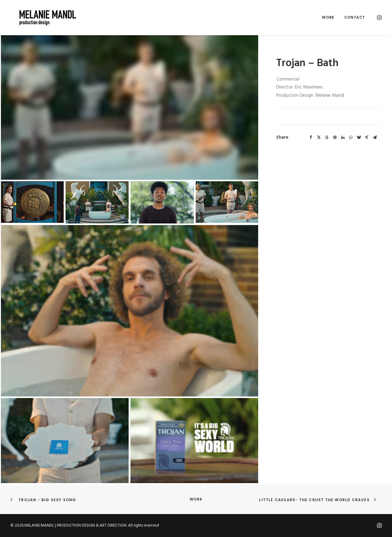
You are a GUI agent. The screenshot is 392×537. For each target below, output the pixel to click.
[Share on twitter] (319, 137)
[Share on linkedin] (343, 137)
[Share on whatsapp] (351, 137)
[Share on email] (375, 137)
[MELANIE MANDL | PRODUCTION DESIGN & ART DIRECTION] (40, 17)
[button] (379, 17)
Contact (355, 17)
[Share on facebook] (311, 137)
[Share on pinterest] (335, 137)
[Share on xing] (367, 137)
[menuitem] (328, 17)
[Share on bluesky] (359, 137)
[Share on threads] (327, 137)
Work (328, 17)
